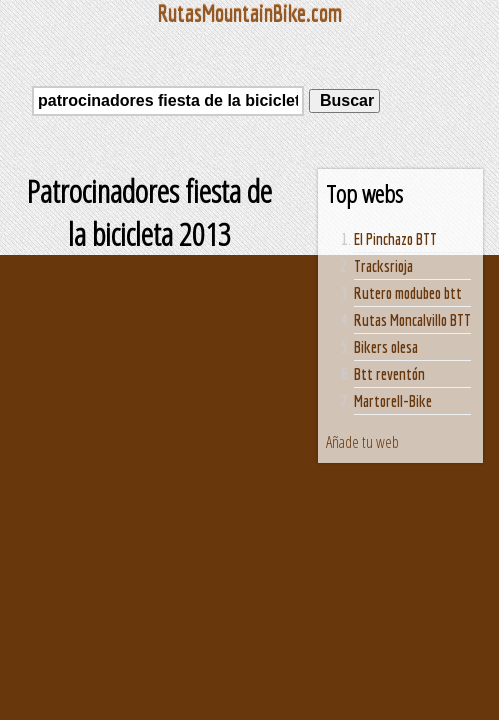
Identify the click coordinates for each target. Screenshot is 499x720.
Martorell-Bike (393, 401)
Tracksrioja (383, 266)
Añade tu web (362, 442)
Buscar (344, 100)
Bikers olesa (386, 347)
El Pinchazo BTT (395, 239)
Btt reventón (389, 374)
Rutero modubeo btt (408, 293)
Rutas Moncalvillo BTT (412, 320)
